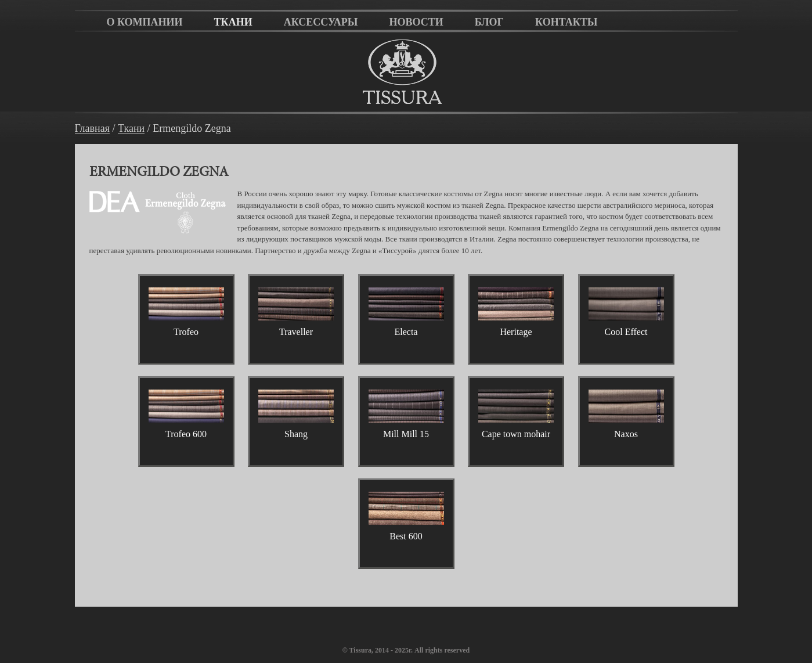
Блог (489, 22)
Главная (92, 129)
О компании (145, 22)
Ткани (233, 22)
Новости (416, 22)
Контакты (566, 22)
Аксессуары (321, 22)
